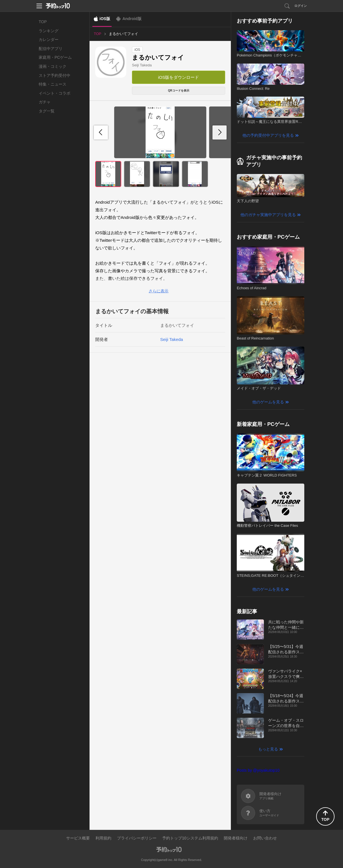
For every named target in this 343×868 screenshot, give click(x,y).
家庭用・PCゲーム (55, 57)
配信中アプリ (51, 49)
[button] (220, 132)
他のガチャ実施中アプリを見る (268, 215)
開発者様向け (236, 838)
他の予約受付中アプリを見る (268, 135)
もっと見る (268, 749)
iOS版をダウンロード (178, 77)
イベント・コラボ (55, 93)
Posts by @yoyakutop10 (258, 770)
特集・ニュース (53, 84)
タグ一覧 (47, 111)
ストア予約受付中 (55, 75)
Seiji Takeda (142, 65)
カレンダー (49, 40)
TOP (43, 22)
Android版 (132, 19)
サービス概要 (78, 838)
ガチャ (45, 102)
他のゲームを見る (268, 402)
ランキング (49, 31)
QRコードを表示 (179, 91)
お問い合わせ (265, 838)
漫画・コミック (53, 66)
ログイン (301, 6)
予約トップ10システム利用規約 (190, 838)
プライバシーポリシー (137, 838)
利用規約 (103, 838)
